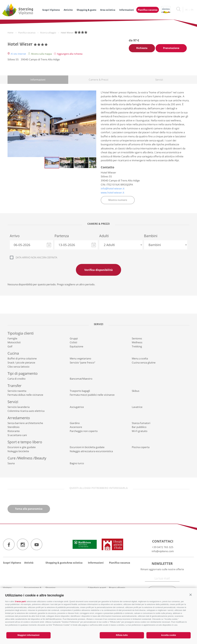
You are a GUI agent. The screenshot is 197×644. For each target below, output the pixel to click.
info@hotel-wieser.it (113, 188)
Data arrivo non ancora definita (36, 257)
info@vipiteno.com (163, 551)
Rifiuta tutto (122, 635)
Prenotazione (171, 48)
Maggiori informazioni (28, 635)
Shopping (50, 588)
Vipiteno (7, 588)
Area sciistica (108, 10)
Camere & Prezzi (98, 80)
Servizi (159, 80)
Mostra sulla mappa (40, 54)
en (192, 10)
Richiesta (142, 48)
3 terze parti (20, 601)
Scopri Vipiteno (51, 10)
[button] (191, 595)
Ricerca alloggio (117, 588)
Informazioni (127, 10)
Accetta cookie (169, 635)
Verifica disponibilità (98, 270)
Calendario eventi (97, 588)
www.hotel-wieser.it (113, 193)
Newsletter (162, 563)
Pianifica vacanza (148, 10)
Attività (68, 10)
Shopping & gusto (86, 10)
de (186, 10)
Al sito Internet (17, 54)
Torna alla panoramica (29, 509)
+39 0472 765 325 (163, 547)
